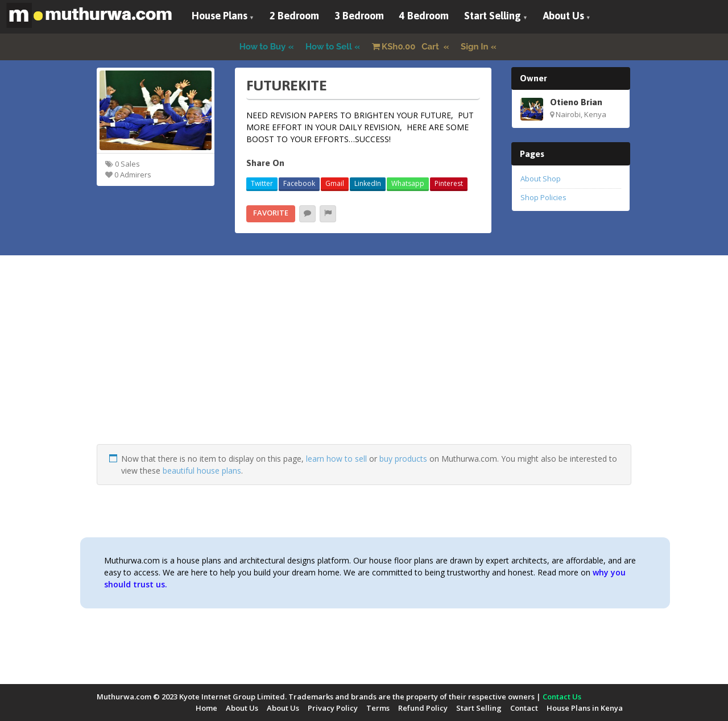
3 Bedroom (359, 16)
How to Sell (329, 47)
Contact (524, 708)
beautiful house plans (202, 471)
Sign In (475, 47)
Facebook (299, 183)
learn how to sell (336, 459)
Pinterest (449, 183)
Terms (378, 708)
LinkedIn (368, 183)
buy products (403, 459)
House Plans (220, 16)
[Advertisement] (364, 364)
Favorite (271, 213)
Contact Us (562, 697)
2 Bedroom (294, 16)
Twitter (262, 183)
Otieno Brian (576, 102)
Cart (407, 47)
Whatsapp (408, 183)
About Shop (541, 179)
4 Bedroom (424, 16)
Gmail (335, 183)
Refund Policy (423, 708)
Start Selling (493, 16)
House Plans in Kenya (585, 708)
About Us (564, 16)
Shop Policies (543, 197)
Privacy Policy (333, 708)
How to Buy (263, 47)
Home (206, 708)
